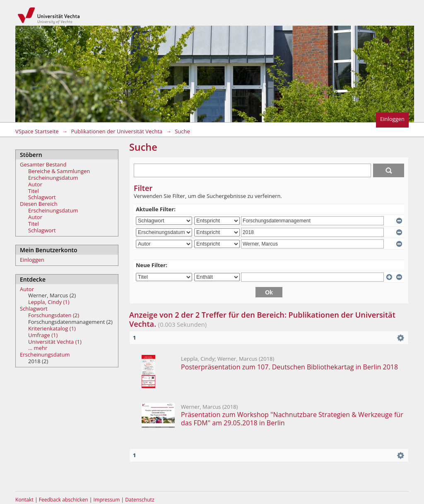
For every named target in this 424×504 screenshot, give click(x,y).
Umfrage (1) (43, 335)
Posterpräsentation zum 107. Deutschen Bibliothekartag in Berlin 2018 (289, 367)
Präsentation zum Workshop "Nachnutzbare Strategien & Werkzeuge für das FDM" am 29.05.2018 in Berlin (292, 419)
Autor (35, 184)
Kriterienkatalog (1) (52, 328)
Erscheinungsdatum (53, 178)
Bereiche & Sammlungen (59, 171)
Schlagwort (42, 197)
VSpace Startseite (37, 131)
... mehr (38, 348)
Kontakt (24, 500)
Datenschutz (140, 500)
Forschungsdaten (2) (54, 315)
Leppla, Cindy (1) (49, 302)
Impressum (107, 500)
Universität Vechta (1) (55, 342)
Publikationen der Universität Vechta (117, 131)
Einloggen (392, 119)
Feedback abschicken (64, 500)
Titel (34, 191)
